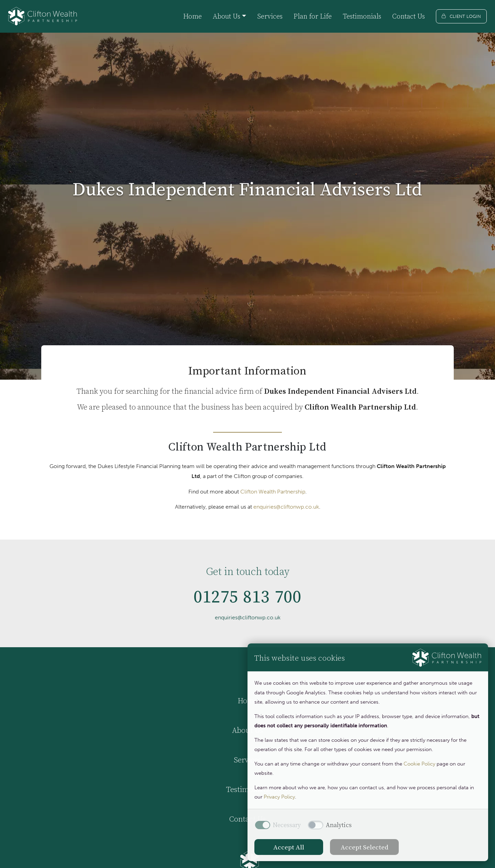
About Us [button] (227, 16)
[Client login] (461, 16)
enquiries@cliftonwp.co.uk (286, 507)
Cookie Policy (419, 764)
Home (192, 16)
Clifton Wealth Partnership (273, 492)
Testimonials (362, 16)
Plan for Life (313, 16)
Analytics (339, 825)
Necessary (287, 825)
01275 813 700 (248, 600)
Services (270, 16)
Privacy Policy (279, 797)
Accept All (289, 847)
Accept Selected (365, 847)
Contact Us (409, 16)
